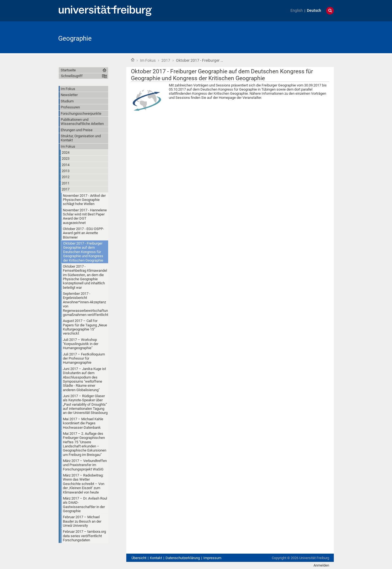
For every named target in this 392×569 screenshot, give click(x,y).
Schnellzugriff (72, 76)
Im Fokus (148, 60)
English (297, 11)
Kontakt (156, 558)
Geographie (75, 38)
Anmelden (321, 565)
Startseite (133, 60)
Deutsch (314, 11)
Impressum (212, 558)
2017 (166, 60)
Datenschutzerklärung (183, 558)
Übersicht (139, 558)
